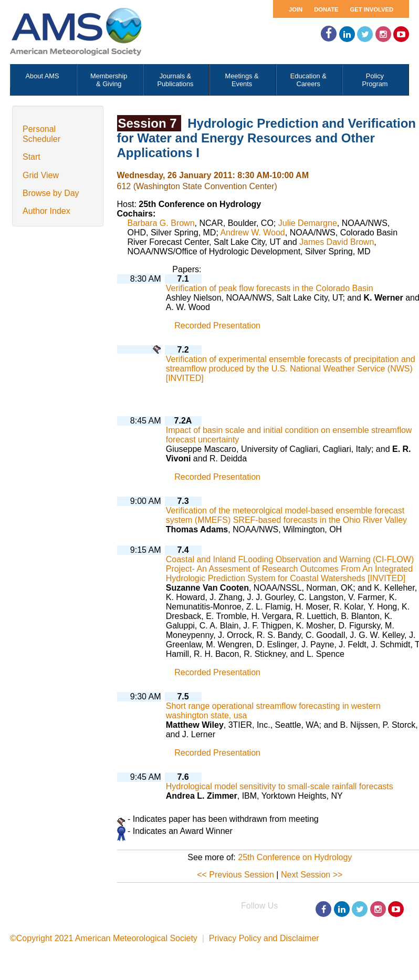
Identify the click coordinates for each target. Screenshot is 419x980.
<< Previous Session (235, 875)
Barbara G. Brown (161, 223)
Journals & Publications (175, 80)
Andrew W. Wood (252, 233)
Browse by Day (51, 193)
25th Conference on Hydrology (295, 857)
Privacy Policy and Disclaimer (264, 938)
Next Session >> (312, 875)
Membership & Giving (109, 80)
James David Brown (337, 242)
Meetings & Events (242, 80)
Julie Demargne (308, 223)
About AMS (43, 76)
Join (296, 9)
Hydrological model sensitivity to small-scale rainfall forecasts (280, 786)
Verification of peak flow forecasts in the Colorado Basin (270, 288)
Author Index (46, 211)
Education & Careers (308, 80)
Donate (326, 9)
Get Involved (372, 9)
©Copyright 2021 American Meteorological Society (104, 938)
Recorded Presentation (217, 326)
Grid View (41, 175)
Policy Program (375, 80)
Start (32, 157)
